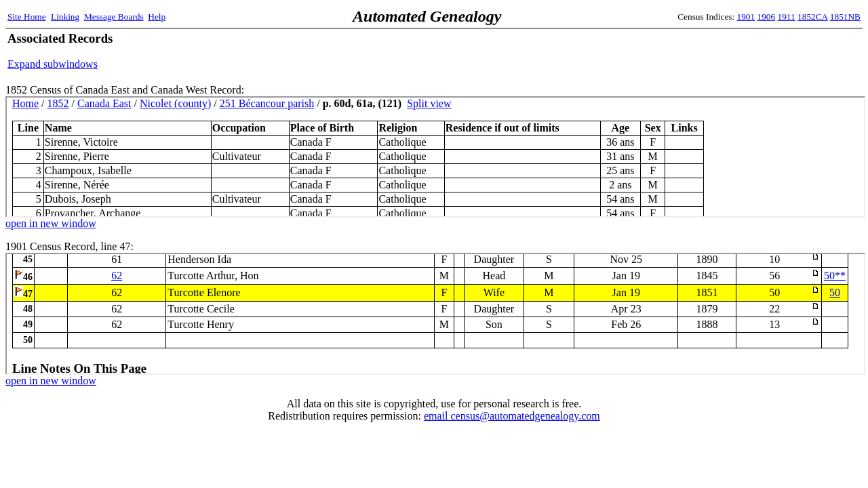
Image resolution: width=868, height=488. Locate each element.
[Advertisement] (702, 51)
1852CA (812, 17)
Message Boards (114, 17)
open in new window (51, 223)
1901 (746, 17)
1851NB (845, 17)
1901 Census (435, 314)
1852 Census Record (435, 157)
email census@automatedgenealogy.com (512, 416)
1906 (767, 17)
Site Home (27, 17)
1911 (787, 17)
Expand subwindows (53, 64)
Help (157, 17)
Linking (65, 17)
